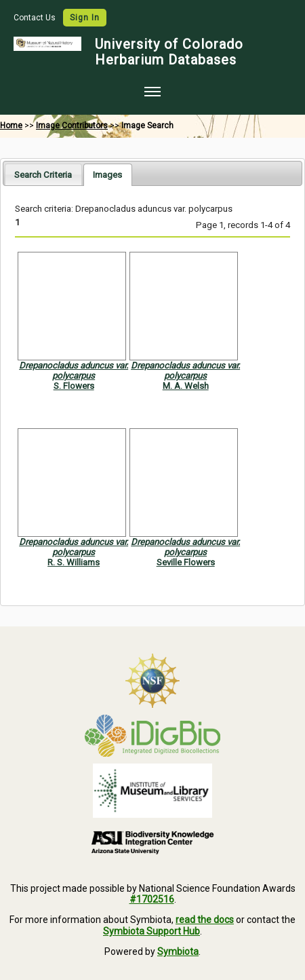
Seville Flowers (186, 562)
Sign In (85, 18)
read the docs (205, 920)
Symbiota (178, 951)
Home (11, 126)
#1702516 (152, 899)
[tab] (43, 174)
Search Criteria (43, 175)
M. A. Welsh (186, 386)
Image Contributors (72, 126)
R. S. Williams (74, 562)
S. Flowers (74, 386)
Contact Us (36, 18)
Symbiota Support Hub (151, 931)
